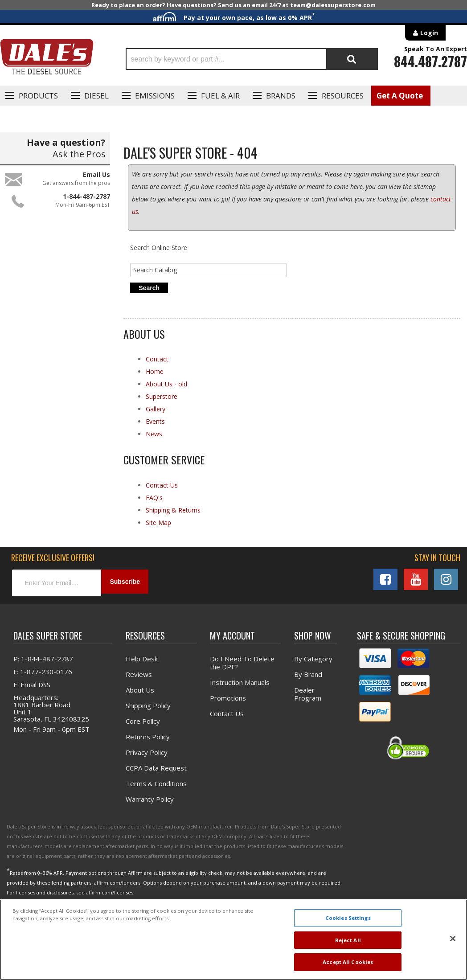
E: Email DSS (32, 691)
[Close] (453, 939)
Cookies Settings (348, 918)
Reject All (348, 940)
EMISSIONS (155, 96)
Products (38, 96)
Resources (343, 96)
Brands (281, 96)
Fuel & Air (220, 96)
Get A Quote (400, 96)
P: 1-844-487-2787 (43, 665)
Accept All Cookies (348, 962)
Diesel (96, 96)
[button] (252, 59)
